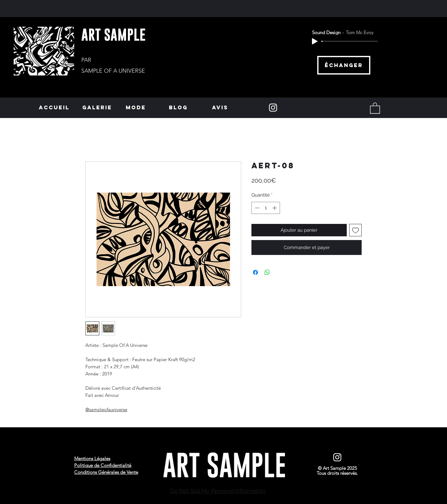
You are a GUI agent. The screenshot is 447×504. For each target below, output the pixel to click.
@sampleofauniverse (106, 409)
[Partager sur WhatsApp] (267, 272)
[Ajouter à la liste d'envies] (356, 230)
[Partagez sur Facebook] (255, 272)
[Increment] (275, 208)
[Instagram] (273, 108)
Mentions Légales (92, 459)
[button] (375, 108)
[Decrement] (257, 208)
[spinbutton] (266, 208)
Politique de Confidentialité (103, 465)
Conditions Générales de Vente (106, 472)
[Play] (315, 41)
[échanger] (344, 65)
